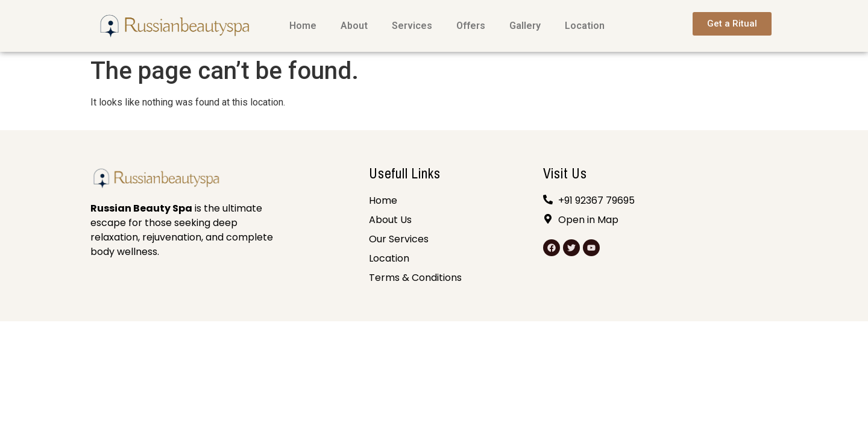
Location (585, 26)
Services (412, 26)
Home (303, 26)
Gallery (525, 26)
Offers (471, 26)
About (354, 26)
